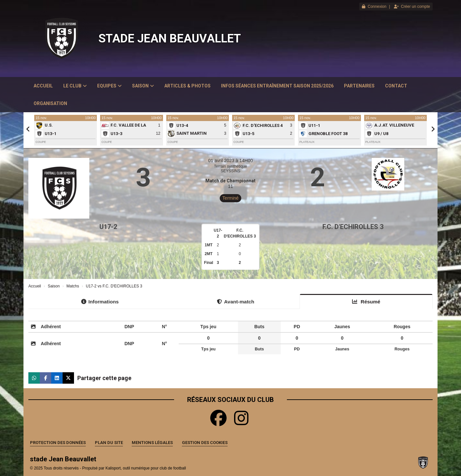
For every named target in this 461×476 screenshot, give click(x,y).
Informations (100, 302)
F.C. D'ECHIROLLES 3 (353, 227)
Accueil (43, 86)
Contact (396, 86)
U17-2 (108, 227)
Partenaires (359, 86)
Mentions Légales (152, 443)
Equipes (109, 86)
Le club (75, 86)
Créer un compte (412, 7)
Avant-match (236, 302)
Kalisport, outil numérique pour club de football (146, 468)
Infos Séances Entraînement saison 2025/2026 (277, 86)
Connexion (374, 7)
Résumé (366, 302)
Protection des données (58, 443)
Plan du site (109, 443)
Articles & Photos (187, 86)
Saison (143, 86)
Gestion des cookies (205, 443)
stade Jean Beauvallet (170, 38)
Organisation (50, 103)
